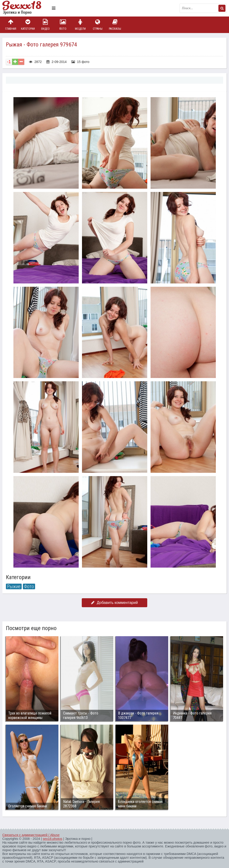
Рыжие (14, 586)
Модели (80, 25)
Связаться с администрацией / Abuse (31, 835)
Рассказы (115, 25)
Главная (11, 25)
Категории (28, 25)
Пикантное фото (26, 8)
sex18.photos (52, 839)
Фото (63, 25)
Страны (98, 25)
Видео (45, 25)
